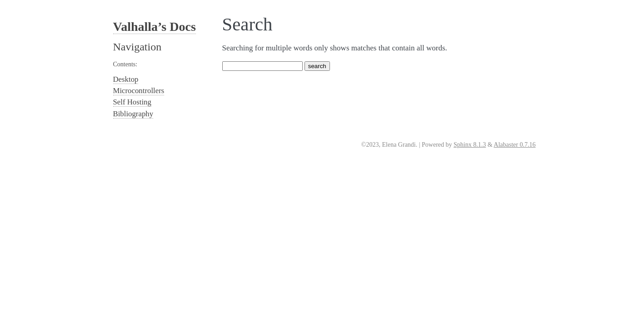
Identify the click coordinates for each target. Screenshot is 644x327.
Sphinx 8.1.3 (470, 145)
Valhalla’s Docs (155, 27)
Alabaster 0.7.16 (514, 145)
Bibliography (133, 114)
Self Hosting (132, 102)
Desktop (126, 79)
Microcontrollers (139, 91)
